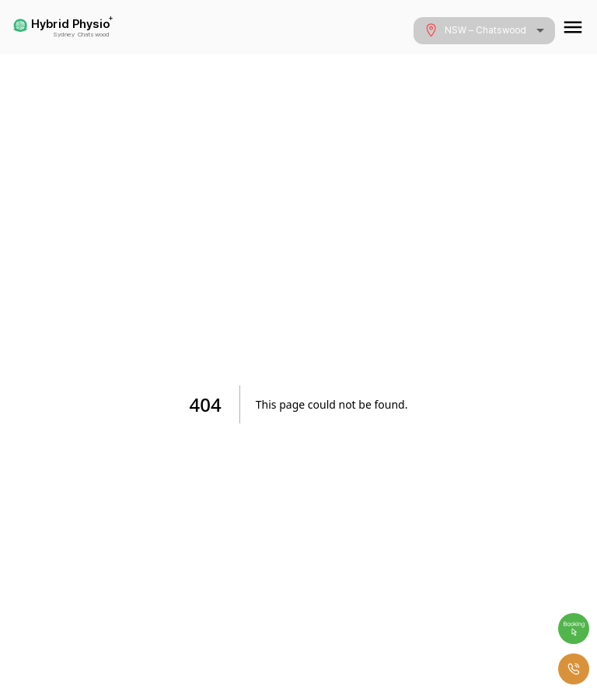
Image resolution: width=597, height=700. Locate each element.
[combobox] (484, 31)
